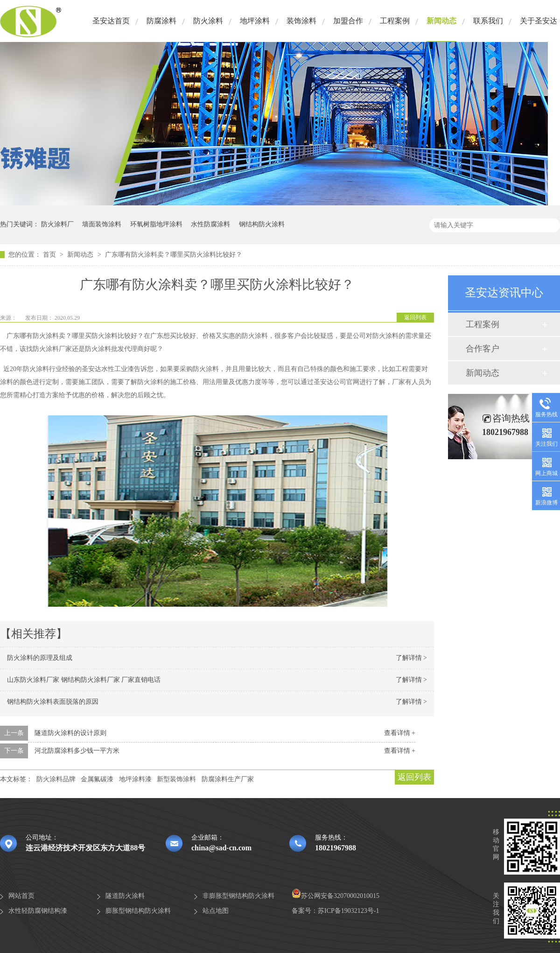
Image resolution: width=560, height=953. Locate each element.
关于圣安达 (539, 21)
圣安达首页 (111, 21)
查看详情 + (400, 733)
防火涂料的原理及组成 (40, 658)
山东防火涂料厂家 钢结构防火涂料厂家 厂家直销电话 (84, 680)
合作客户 (483, 349)
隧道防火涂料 (125, 896)
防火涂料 (208, 21)
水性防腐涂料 (210, 224)
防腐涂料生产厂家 (228, 779)
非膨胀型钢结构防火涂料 (238, 896)
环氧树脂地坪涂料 (156, 224)
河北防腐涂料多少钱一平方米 (77, 751)
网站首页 (21, 896)
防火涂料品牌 (56, 779)
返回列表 (415, 317)
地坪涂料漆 (135, 779)
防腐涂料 (161, 21)
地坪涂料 (255, 21)
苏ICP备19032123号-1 (348, 911)
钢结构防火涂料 (262, 224)
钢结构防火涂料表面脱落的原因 (53, 702)
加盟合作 (348, 21)
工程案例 (395, 21)
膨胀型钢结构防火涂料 (138, 911)
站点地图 (216, 911)
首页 (50, 255)
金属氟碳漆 (97, 779)
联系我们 (488, 21)
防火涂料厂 (57, 224)
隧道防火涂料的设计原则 (70, 733)
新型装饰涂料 (176, 779)
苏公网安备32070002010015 (336, 896)
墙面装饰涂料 (102, 224)
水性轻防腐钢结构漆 (38, 911)
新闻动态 (441, 21)
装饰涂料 (301, 21)
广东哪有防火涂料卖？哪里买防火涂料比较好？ (174, 255)
